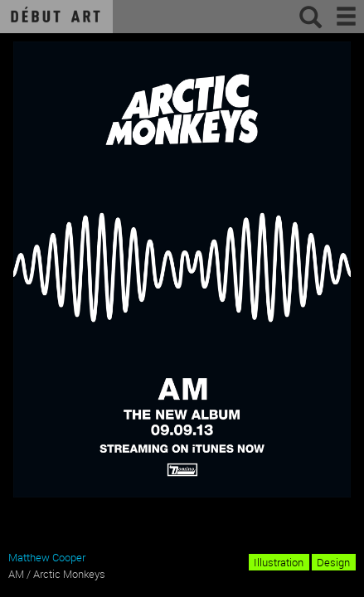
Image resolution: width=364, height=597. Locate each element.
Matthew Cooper (47, 557)
